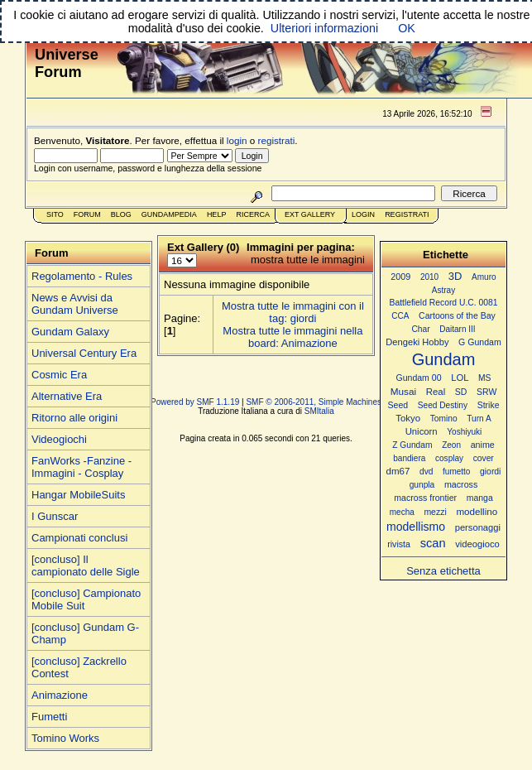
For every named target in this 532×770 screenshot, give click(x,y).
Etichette (446, 255)
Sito (55, 214)
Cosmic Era (59, 375)
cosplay (449, 458)
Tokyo (408, 418)
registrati (277, 140)
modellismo (416, 527)
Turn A (479, 419)
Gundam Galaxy (70, 332)
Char (420, 329)
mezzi (435, 512)
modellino (477, 511)
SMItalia (319, 411)
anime (483, 445)
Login (363, 214)
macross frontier (425, 498)
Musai (403, 391)
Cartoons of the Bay (457, 316)
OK (407, 28)
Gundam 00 (419, 378)
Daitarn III (457, 329)
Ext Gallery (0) (203, 247)
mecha (402, 512)
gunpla (422, 485)
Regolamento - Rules (82, 276)
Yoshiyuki (464, 432)
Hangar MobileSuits (78, 495)
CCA (400, 316)
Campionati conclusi (79, 538)
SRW (486, 392)
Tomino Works (65, 738)
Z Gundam (412, 445)
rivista (399, 544)
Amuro (484, 277)
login (237, 140)
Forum (87, 214)
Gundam (444, 359)
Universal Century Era (84, 353)
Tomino (444, 419)
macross (461, 484)
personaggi (478, 527)
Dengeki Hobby (417, 342)
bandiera (409, 458)
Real (436, 392)
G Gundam (480, 342)
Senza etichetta (443, 571)
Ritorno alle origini (74, 418)
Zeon (451, 445)
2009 (400, 277)
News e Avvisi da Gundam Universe (75, 304)
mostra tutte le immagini (308, 260)
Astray (443, 290)
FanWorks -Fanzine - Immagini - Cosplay (81, 467)
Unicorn (422, 431)
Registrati (407, 214)
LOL (460, 378)
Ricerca (253, 214)
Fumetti (49, 717)
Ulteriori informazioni (324, 28)
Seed (398, 405)
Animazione (60, 695)
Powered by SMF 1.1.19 (195, 402)
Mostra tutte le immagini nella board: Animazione (292, 337)
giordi (490, 472)
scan (433, 543)
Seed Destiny (443, 405)
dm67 (398, 471)
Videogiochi (59, 439)
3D (455, 276)
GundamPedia (169, 214)
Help (217, 214)
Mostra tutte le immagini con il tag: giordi (293, 312)
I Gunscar (55, 516)
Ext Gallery (310, 214)
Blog (121, 214)
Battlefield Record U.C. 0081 (444, 303)
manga (480, 498)
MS (484, 378)
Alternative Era (67, 396)
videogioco (477, 544)
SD (461, 392)
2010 (429, 277)
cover (484, 458)
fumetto (456, 472)
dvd (426, 472)
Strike (489, 405)
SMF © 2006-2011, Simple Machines (314, 402)
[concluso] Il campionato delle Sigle (86, 565)
